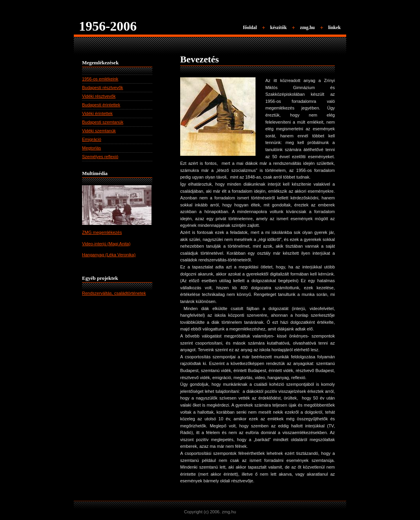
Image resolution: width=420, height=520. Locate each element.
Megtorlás (91, 148)
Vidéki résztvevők (99, 96)
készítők (278, 27)
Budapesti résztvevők (103, 88)
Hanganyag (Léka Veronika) (109, 255)
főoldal (250, 27)
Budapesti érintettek (101, 105)
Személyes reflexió (100, 157)
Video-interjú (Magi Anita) (106, 244)
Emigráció (92, 139)
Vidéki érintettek (97, 113)
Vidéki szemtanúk (99, 131)
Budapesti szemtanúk (103, 122)
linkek (334, 27)
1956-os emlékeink (100, 79)
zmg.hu (307, 27)
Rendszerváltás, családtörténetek (114, 293)
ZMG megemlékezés (102, 232)
